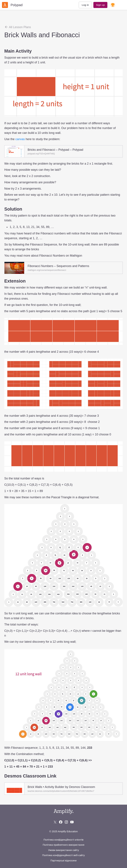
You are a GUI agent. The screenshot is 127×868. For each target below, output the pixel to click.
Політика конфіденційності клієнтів (63, 840)
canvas (20, 139)
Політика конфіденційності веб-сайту (63, 855)
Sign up (100, 5)
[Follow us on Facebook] (61, 822)
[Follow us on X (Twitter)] (55, 822)
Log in (85, 5)
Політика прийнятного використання (63, 845)
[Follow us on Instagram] (66, 822)
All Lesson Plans (18, 27)
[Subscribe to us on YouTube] (72, 822)
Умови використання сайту (63, 850)
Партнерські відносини (63, 860)
